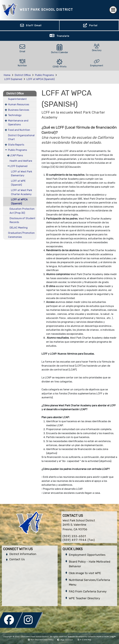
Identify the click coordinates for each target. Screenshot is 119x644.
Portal (93, 25)
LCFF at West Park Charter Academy (22, 192)
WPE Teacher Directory (84, 598)
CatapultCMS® (94, 637)
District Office (23, 75)
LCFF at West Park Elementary (22, 174)
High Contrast (67, 640)
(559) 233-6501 (74, 536)
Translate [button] (63, 36)
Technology (15, 115)
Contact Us (17, 559)
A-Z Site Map (84, 640)
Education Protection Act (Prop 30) (22, 211)
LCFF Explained (13, 79)
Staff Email (34, 25)
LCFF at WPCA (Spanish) (41, 79)
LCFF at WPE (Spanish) (18, 183)
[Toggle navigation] (113, 10)
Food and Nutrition (19, 130)
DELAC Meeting (19, 228)
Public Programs (44, 75)
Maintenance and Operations (18, 123)
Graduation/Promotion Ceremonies (21, 235)
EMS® (106, 637)
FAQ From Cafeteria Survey (88, 591)
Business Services (19, 110)
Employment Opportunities (87, 555)
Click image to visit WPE (85, 573)
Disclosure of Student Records (22, 220)
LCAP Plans (16, 155)
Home (7, 75)
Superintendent (17, 99)
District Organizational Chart (21, 137)
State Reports (16, 145)
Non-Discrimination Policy (41, 640)
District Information (23, 554)
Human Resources (19, 104)
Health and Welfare (21, 161)
